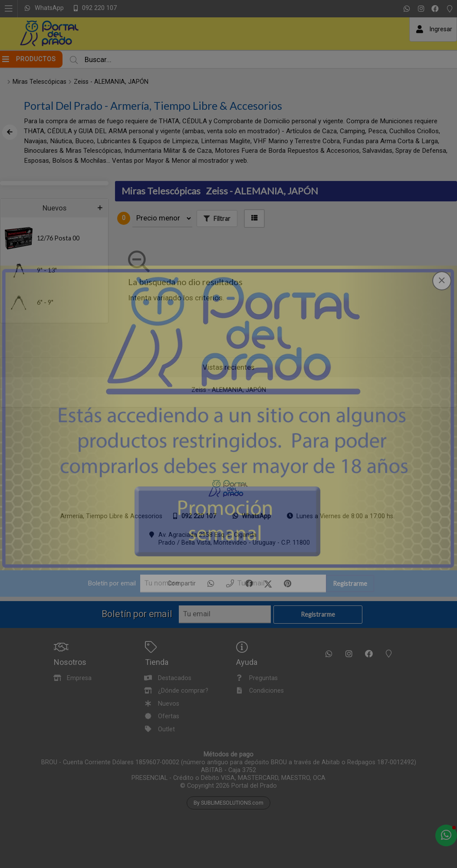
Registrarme (350, 584)
